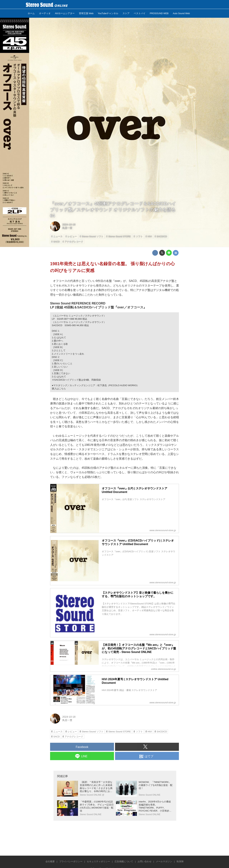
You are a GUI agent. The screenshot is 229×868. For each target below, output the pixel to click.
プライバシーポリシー (71, 861)
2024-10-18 (69, 225)
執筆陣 (180, 861)
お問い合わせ (145, 861)
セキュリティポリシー (98, 861)
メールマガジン (164, 861)
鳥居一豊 (67, 228)
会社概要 (50, 861)
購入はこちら (59, 389)
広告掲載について (124, 861)
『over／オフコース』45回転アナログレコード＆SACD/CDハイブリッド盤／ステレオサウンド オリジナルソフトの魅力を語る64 (113, 210)
